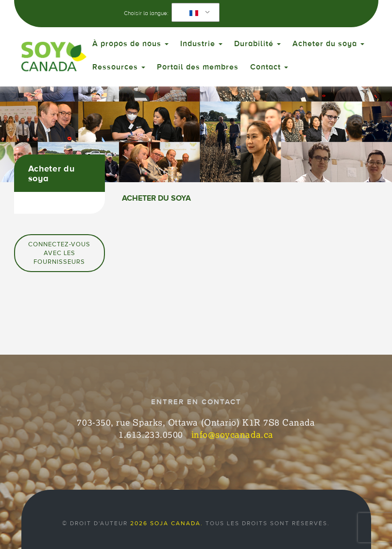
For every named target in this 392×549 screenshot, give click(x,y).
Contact (269, 67)
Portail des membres (198, 67)
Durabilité (257, 44)
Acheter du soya (328, 44)
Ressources (119, 67)
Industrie (201, 44)
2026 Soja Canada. (167, 523)
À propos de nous (130, 44)
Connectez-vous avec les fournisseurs (59, 253)
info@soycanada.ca (232, 434)
